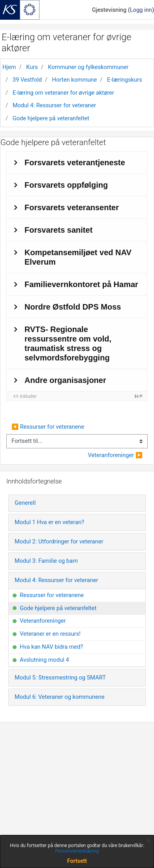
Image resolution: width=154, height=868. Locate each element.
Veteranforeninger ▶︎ (115, 455)
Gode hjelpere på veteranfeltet (51, 118)
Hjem (9, 67)
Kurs (32, 67)
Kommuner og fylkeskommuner (88, 67)
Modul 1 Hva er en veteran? (49, 522)
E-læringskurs (125, 80)
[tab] (77, 503)
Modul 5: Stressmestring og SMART (60, 678)
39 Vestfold (27, 80)
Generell (25, 503)
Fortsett (77, 861)
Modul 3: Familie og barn (46, 561)
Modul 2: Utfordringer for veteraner (59, 541)
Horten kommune (75, 80)
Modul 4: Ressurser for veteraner (54, 105)
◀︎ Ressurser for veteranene (48, 427)
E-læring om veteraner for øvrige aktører (63, 93)
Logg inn (141, 10)
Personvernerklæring (77, 851)
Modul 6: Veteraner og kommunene (60, 697)
